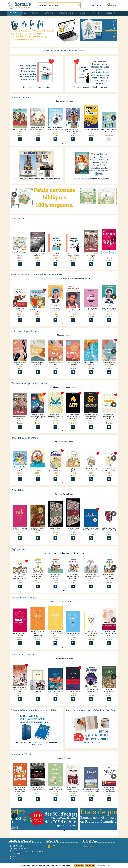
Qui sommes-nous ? (90, 846)
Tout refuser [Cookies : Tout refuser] (90, 866)
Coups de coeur (110, 13)
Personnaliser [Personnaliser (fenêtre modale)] (101, 866)
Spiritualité (35, 13)
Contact (13, 856)
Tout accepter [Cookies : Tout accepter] (79, 866)
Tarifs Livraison (15, 859)
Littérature (49, 13)
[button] (115, 32)
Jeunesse (82, 13)
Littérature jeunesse (66, 13)
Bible (24, 13)
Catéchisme (95, 13)
